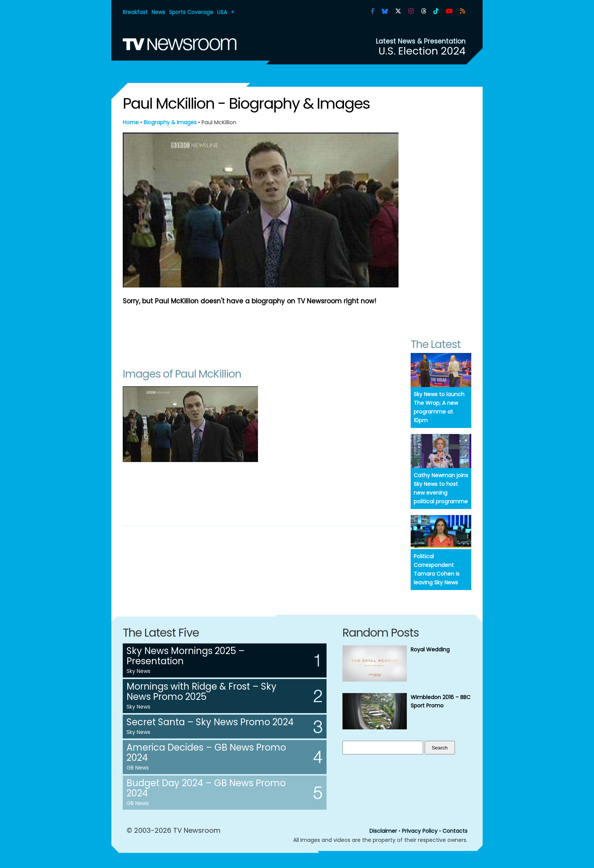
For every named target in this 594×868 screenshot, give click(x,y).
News (158, 12)
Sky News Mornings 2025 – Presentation (186, 656)
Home (131, 122)
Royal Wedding (430, 649)
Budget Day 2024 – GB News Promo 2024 (206, 788)
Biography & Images (170, 122)
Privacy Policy (420, 831)
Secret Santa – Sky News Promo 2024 (210, 722)
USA (222, 12)
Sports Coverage (191, 12)
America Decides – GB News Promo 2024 (206, 752)
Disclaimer (383, 831)
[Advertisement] (261, 333)
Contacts (455, 831)
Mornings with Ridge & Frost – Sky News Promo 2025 (202, 692)
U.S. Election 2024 (422, 51)
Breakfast (135, 12)
